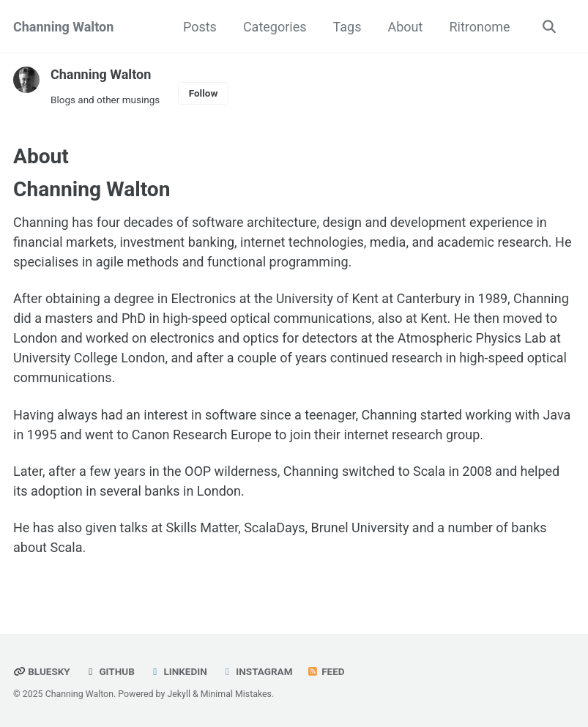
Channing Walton (63, 27)
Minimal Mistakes (236, 694)
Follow (204, 93)
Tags (347, 27)
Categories (275, 27)
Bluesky (42, 671)
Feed (326, 671)
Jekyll (179, 694)
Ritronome (479, 27)
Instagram (257, 671)
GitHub (109, 671)
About (405, 27)
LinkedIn (178, 671)
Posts (200, 27)
